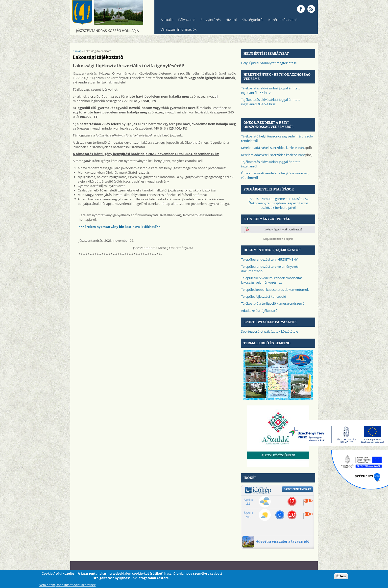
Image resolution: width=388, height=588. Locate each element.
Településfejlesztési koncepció (264, 296)
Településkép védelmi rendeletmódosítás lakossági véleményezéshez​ (272, 280)
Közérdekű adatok (282, 21)
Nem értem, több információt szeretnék (67, 585)
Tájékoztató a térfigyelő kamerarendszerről (273, 303)
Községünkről (251, 21)
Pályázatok (187, 20)
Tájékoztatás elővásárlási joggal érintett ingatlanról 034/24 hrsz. (270, 102)
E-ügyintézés (211, 20)
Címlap (77, 51)
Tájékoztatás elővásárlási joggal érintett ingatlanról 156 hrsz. (270, 90)
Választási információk (177, 31)
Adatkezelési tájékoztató (259, 311)
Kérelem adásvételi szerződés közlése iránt (273, 148)
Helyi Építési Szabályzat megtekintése (269, 63)
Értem (341, 576)
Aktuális (166, 21)
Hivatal (231, 20)
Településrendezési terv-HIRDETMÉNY (269, 259)
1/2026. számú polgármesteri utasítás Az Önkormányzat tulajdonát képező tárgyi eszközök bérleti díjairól (278, 203)
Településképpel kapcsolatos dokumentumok (275, 290)
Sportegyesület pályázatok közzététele (270, 331)
